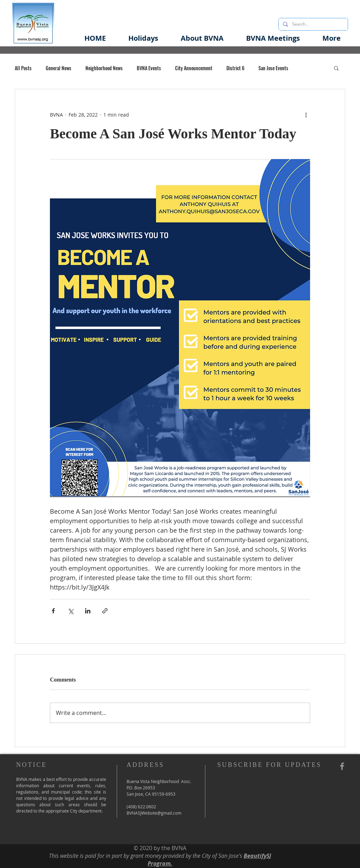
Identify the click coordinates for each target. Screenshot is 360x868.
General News (59, 68)
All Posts (23, 68)
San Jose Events (273, 68)
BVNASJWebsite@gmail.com (154, 813)
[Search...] (313, 24)
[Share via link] (105, 611)
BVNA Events (149, 68)
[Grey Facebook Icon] (342, 766)
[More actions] (306, 114)
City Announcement (194, 68)
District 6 (235, 68)
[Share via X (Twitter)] (70, 611)
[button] (202, 38)
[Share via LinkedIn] (88, 611)
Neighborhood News (104, 68)
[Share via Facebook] (53, 611)
